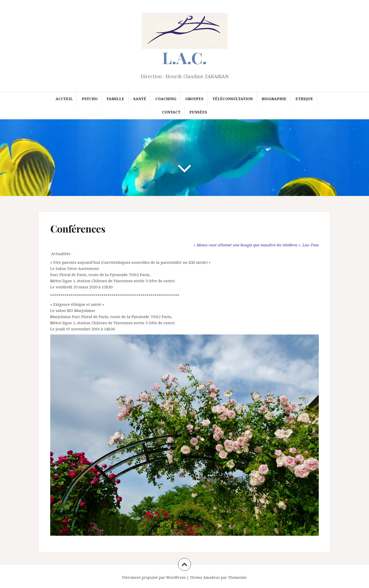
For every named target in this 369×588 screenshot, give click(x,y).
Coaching (166, 99)
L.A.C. (184, 57)
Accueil (64, 99)
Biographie (274, 99)
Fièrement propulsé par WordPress (154, 577)
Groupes (194, 99)
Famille (115, 99)
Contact (171, 112)
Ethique (304, 99)
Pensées (198, 112)
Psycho (90, 99)
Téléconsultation (233, 99)
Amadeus (212, 577)
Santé (140, 99)
